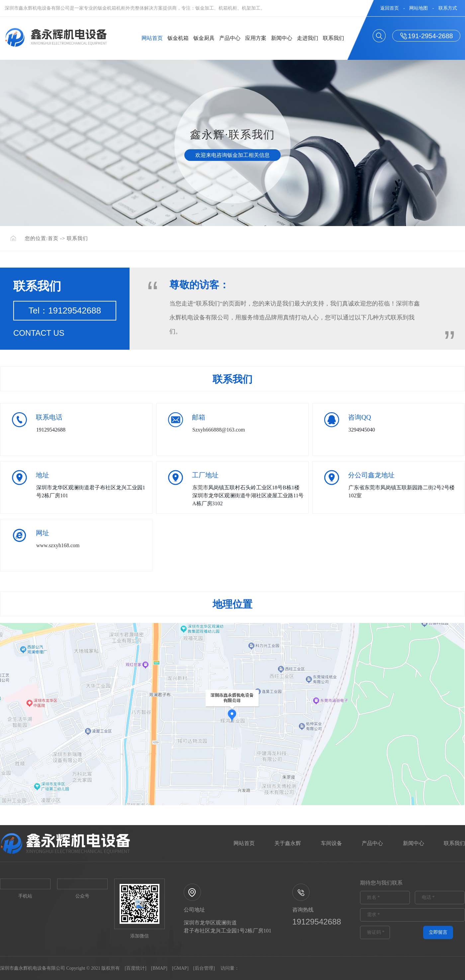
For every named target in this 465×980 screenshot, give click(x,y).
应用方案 (256, 38)
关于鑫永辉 (288, 843)
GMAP (180, 968)
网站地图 (418, 8)
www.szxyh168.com (58, 545)
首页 (53, 238)
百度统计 (136, 968)
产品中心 (230, 38)
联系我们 (333, 38)
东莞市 (200, 488)
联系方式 (448, 8)
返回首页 (390, 8)
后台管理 (204, 968)
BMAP (159, 968)
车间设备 (331, 843)
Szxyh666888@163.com (219, 430)
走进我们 (308, 38)
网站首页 (152, 38)
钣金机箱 (178, 38)
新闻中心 (282, 38)
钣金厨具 (204, 38)
